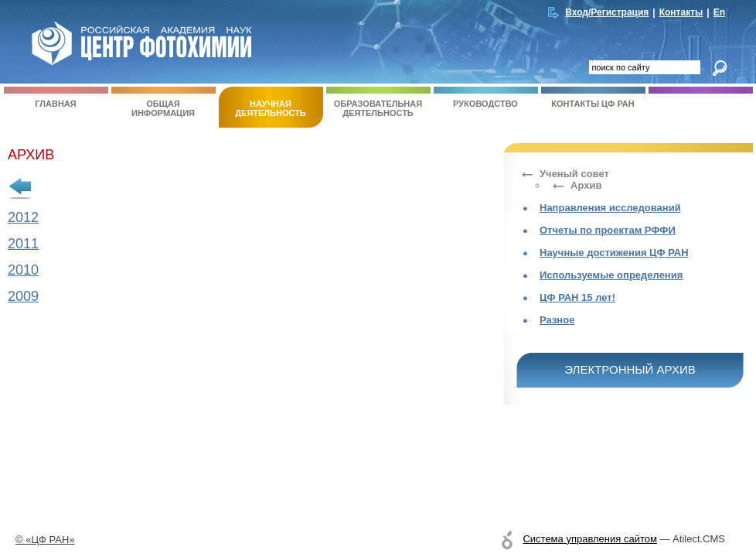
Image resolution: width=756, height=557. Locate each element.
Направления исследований (610, 208)
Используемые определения (611, 275)
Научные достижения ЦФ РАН (614, 253)
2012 (23, 217)
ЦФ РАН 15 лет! (577, 297)
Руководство (486, 97)
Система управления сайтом (589, 539)
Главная (56, 97)
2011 (23, 244)
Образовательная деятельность (378, 102)
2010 (23, 270)
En (719, 12)
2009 (23, 296)
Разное (557, 320)
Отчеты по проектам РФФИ (608, 230)
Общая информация (163, 102)
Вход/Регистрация (607, 12)
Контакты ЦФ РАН (593, 97)
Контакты (681, 12)
